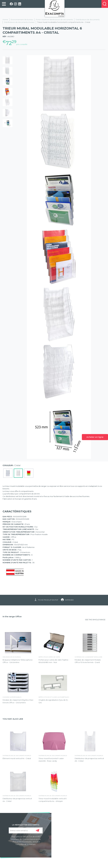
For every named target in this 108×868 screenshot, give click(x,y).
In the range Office (12, 616)
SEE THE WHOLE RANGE (95, 620)
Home (5, 20)
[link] (4, 4)
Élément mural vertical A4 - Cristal (17, 758)
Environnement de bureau (22, 20)
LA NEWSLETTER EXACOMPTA (26, 825)
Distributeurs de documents (88, 20)
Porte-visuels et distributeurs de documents (54, 20)
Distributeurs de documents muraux (19, 22)
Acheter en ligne (95, 437)
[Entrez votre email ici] (26, 830)
